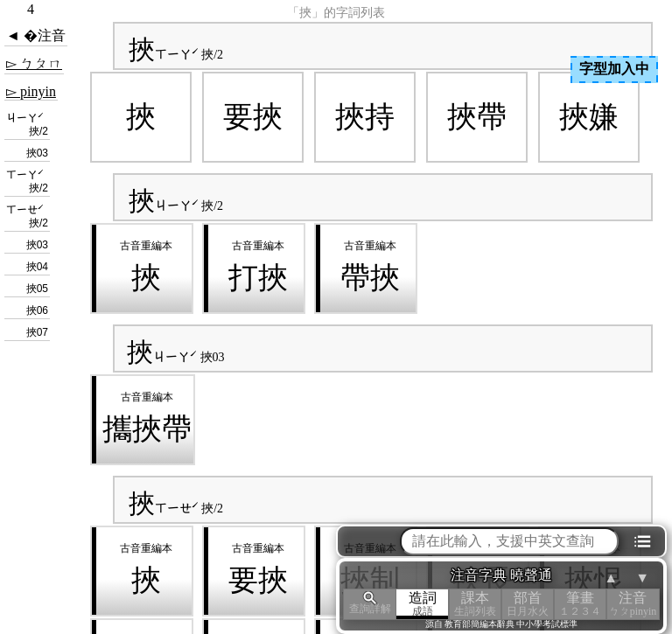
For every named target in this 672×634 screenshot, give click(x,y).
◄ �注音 (36, 35)
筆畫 (580, 604)
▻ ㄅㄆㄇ (34, 63)
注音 (633, 604)
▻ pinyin (31, 91)
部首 (528, 604)
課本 (475, 604)
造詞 (423, 604)
